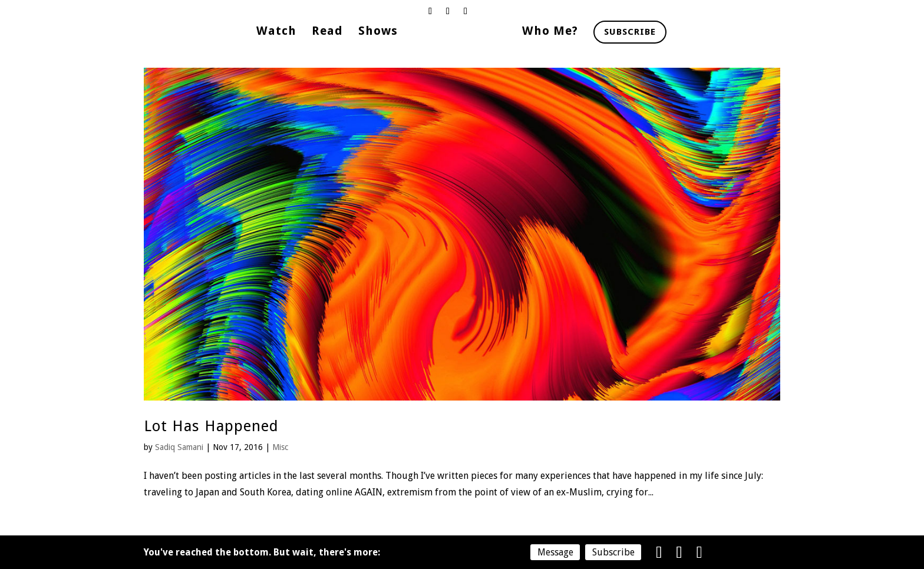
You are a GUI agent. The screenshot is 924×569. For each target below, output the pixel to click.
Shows (378, 32)
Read (327, 32)
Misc (280, 447)
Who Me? (550, 32)
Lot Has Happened (211, 426)
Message (555, 552)
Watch (276, 32)
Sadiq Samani (179, 447)
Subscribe (630, 32)
